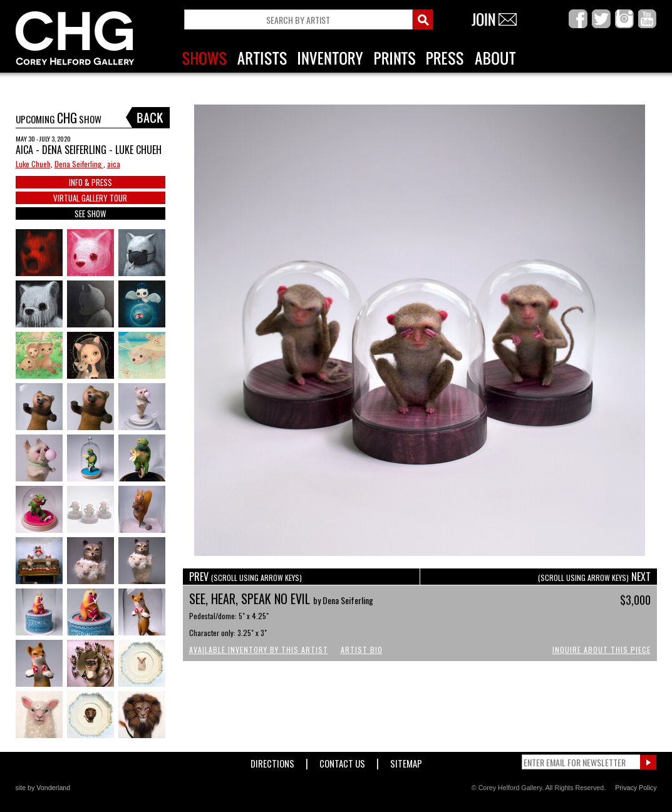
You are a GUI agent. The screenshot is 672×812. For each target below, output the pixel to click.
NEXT (594, 577)
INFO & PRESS (90, 182)
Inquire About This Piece (602, 650)
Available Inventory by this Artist (259, 650)
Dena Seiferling (79, 164)
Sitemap (406, 761)
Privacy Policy (636, 788)
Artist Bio (362, 650)
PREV (246, 577)
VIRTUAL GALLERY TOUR (90, 198)
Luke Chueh (33, 164)
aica (114, 164)
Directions (272, 761)
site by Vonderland (43, 788)
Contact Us (342, 761)
